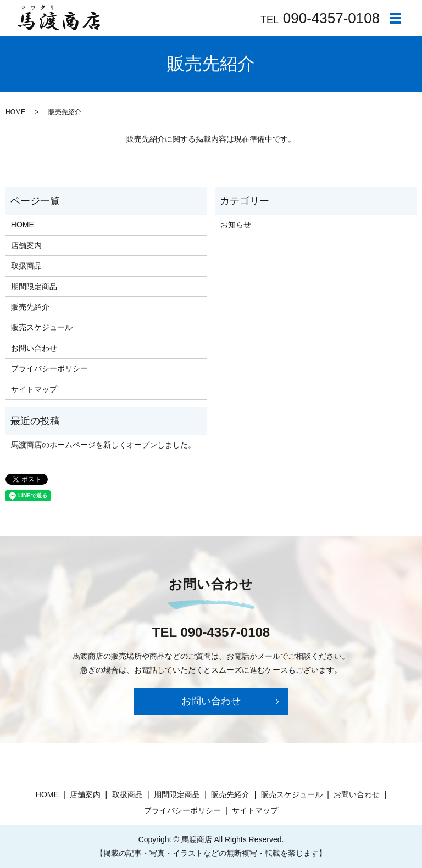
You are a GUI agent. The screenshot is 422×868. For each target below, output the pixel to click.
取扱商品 (26, 266)
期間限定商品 (34, 287)
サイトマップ (34, 389)
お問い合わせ (34, 348)
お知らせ (236, 225)
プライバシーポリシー (49, 368)
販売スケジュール (42, 327)
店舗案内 (26, 245)
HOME (15, 112)
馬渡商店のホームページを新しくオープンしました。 (103, 445)
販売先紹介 (30, 307)
